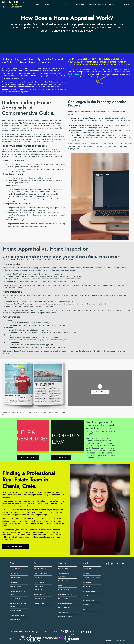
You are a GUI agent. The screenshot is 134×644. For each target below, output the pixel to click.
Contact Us (127, 4)
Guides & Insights (96, 4)
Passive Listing (38, 578)
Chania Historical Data (89, 591)
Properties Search (15, 620)
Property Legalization (16, 587)
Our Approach (87, 569)
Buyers (57, 4)
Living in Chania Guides (17, 615)
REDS (60, 585)
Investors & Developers (65, 617)
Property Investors (64, 569)
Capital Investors (63, 612)
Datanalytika (86, 605)
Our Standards (87, 582)
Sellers (67, 4)
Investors (80, 4)
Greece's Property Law (16, 599)
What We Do (87, 587)
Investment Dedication (65, 603)
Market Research (63, 590)
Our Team (86, 573)
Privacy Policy (37, 632)
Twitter (118, 563)
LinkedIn (112, 563)
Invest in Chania (63, 581)
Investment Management (66, 594)
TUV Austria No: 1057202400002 (20, 632)
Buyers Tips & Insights (16, 611)
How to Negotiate (39, 582)
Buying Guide (14, 582)
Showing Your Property (41, 594)
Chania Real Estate (89, 600)
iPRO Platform (14, 573)
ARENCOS (86, 609)
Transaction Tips (39, 603)
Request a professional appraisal (80, 69)
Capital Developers (64, 608)
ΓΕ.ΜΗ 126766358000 (50, 632)
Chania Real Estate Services (91, 578)
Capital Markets (63, 599)
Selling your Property (40, 569)
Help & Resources (15, 569)
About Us (113, 4)
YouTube (123, 563)
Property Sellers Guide (41, 573)
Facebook (107, 563)
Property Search (44, 4)
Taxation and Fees (39, 599)
